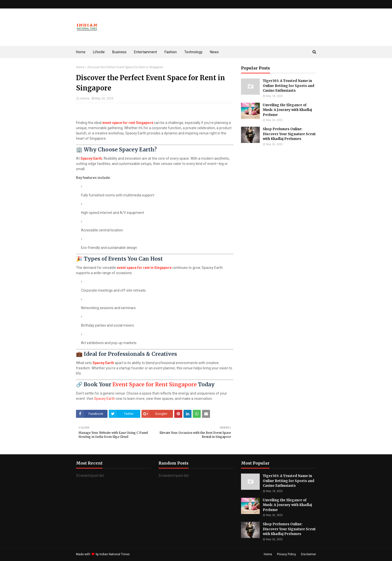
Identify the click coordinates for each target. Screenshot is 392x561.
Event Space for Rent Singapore (155, 384)
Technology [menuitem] (193, 52)
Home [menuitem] (81, 52)
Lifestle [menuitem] (99, 52)
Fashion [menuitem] (171, 52)
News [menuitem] (214, 52)
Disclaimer (308, 554)
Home (80, 67)
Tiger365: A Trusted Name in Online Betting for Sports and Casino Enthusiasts (288, 86)
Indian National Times (115, 554)
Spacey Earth (91, 158)
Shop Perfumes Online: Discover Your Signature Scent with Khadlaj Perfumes (289, 134)
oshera (84, 98)
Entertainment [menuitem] (145, 52)
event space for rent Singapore (128, 123)
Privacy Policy (286, 554)
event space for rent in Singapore (144, 268)
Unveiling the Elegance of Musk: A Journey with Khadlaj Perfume (287, 110)
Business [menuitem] (119, 52)
